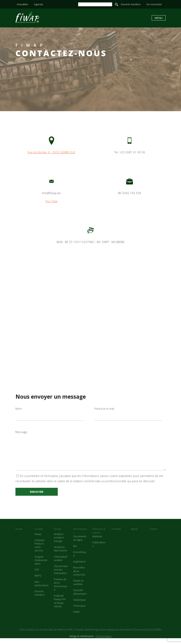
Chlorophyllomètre (61, 564)
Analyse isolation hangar (59, 543)
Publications (99, 550)
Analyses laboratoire (60, 554)
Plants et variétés (78, 588)
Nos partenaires (42, 589)
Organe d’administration (41, 566)
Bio (75, 552)
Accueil (19, 535)
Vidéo (77, 618)
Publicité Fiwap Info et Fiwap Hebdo (60, 607)
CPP (37, 575)
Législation (79, 567)
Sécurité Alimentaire (80, 598)
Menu (159, 18)
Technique (79, 612)
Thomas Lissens (103, 642)
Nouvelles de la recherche (79, 577)
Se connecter (154, 4)
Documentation (80, 537)
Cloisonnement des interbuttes (61, 575)
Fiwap (38, 540)
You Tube (51, 201)
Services (57, 535)
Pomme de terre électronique (61, 590)
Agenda (39, 4)
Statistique (79, 606)
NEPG (38, 581)
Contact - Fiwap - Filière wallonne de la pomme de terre (27, 17)
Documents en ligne (80, 544)
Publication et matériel (99, 537)
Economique (80, 560)
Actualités (23, 4)
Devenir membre (131, 4)
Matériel (97, 542)
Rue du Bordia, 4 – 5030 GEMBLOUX (51, 152)
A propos (39, 535)
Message (91, 453)
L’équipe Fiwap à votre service (40, 551)
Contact (154, 535)
